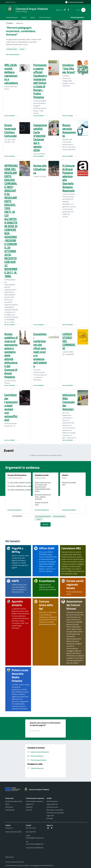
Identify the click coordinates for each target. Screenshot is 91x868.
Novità (24, 17)
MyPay (7, 804)
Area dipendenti (10, 810)
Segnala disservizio (52, 804)
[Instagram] (64, 10)
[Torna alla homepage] (38, 790)
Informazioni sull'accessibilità (55, 813)
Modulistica (29, 807)
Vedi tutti (45, 524)
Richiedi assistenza (52, 801)
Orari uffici (29, 810)
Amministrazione (12, 17)
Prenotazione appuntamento (14, 801)
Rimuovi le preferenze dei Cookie (15, 862)
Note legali (50, 818)
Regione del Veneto (10, 2)
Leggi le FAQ (50, 816)
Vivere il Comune (45, 17)
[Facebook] (68, 10)
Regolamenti (30, 804)
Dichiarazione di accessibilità (55, 810)
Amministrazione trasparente (35, 801)
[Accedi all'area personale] (75, 2)
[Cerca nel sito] (83, 10)
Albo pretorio (9, 807)
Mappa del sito (10, 857)
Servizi (33, 17)
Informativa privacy (52, 807)
